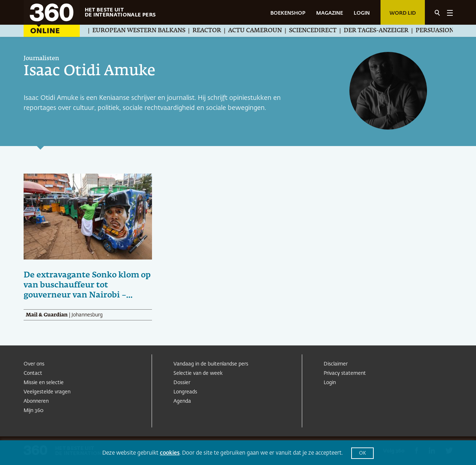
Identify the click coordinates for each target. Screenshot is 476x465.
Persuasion (440, 31)
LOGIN (362, 13)
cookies (170, 453)
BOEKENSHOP (288, 13)
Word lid (403, 13)
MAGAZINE (330, 13)
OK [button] (362, 453)
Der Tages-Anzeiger (382, 31)
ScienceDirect (318, 31)
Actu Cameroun (261, 31)
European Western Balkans (144, 31)
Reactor (212, 31)
